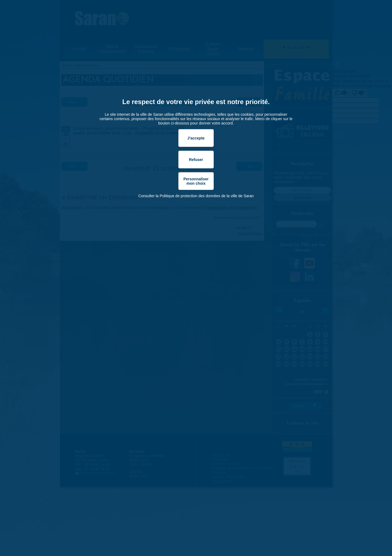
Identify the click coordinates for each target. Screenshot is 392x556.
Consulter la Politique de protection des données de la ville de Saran (196, 196)
